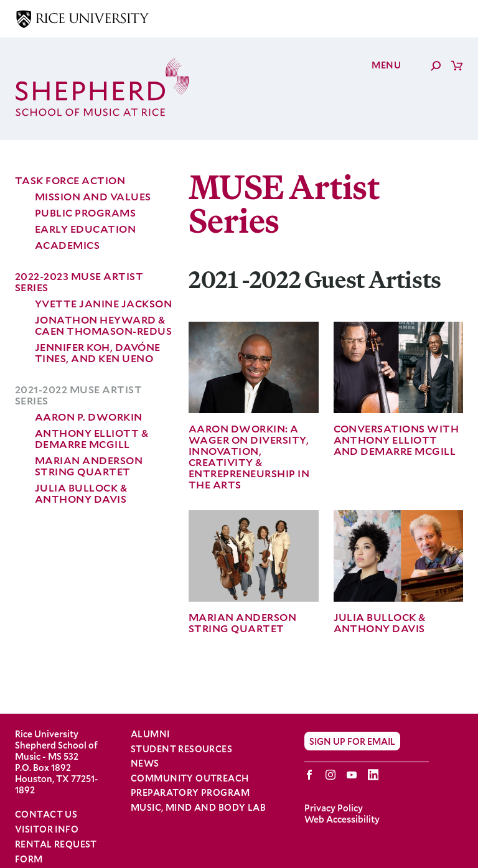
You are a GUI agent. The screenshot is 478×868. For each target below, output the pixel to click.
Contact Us (46, 814)
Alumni (150, 734)
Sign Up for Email (352, 741)
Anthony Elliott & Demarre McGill (91, 438)
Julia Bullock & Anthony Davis (81, 493)
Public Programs (85, 212)
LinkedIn (373, 775)
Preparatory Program (190, 793)
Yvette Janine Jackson (103, 303)
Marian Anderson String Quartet (89, 466)
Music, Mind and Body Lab (198, 808)
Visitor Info (47, 829)
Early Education (85, 229)
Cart (457, 65)
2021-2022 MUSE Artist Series (78, 395)
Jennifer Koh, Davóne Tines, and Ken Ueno (98, 352)
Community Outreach (190, 778)
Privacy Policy (334, 808)
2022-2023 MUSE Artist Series (79, 282)
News (145, 763)
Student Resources (181, 749)
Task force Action (70, 180)
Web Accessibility (342, 819)
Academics (67, 245)
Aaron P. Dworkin (89, 417)
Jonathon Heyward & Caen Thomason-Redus (103, 325)
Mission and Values (93, 196)
